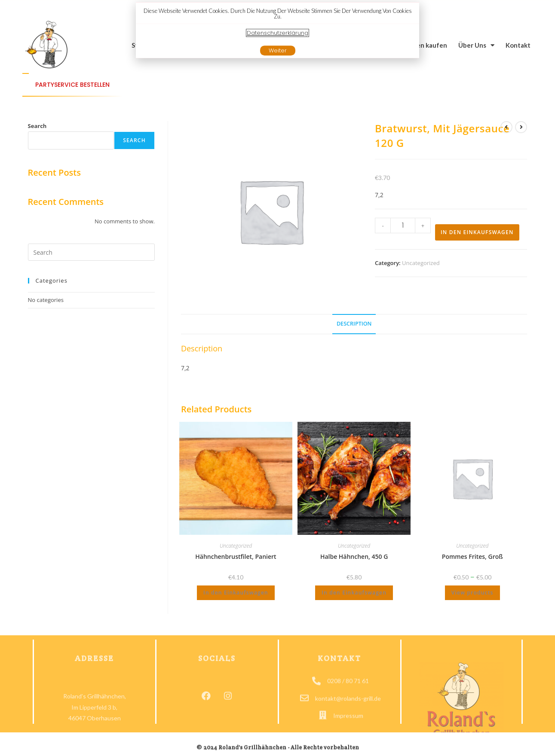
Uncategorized (421, 263)
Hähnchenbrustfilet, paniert (236, 556)
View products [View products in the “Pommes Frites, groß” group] (472, 593)
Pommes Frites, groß (472, 556)
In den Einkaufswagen (477, 232)
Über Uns (476, 45)
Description (354, 324)
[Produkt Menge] (403, 226)
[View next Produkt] (521, 127)
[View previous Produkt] (506, 127)
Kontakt (518, 45)
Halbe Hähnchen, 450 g (354, 556)
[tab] (354, 324)
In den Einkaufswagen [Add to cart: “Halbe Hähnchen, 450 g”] (354, 593)
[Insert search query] (91, 252)
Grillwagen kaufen (419, 45)
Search (37, 126)
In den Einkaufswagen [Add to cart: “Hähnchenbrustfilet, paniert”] (236, 593)
